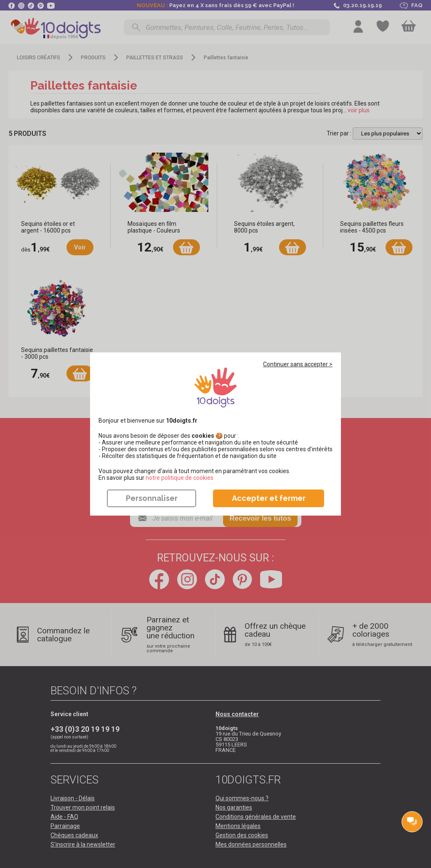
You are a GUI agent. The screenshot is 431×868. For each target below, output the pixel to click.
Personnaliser (152, 498)
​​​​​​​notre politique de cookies (180, 478)
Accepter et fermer (269, 498)
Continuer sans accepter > (298, 364)
